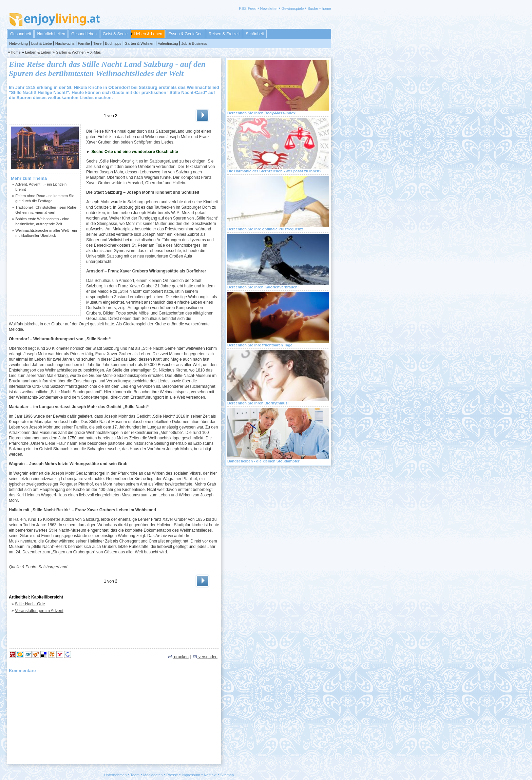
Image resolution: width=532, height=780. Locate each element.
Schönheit (255, 34)
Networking (18, 43)
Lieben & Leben (148, 34)
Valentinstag (168, 43)
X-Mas (96, 52)
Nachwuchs (65, 43)
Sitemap (227, 775)
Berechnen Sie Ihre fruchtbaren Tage (260, 345)
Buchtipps (113, 43)
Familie (84, 43)
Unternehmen (116, 775)
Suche (313, 8)
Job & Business (194, 43)
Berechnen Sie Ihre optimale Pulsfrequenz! (265, 229)
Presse (172, 775)
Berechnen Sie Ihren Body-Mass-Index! (262, 113)
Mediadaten (153, 775)
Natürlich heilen (51, 34)
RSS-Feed (248, 8)
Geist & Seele (115, 34)
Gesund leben (84, 34)
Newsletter (269, 8)
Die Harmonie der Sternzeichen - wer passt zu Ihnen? (274, 171)
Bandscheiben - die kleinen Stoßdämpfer (263, 461)
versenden (205, 657)
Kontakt (210, 775)
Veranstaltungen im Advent (39, 611)
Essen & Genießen (185, 34)
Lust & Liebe (42, 43)
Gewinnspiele (292, 8)
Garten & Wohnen (139, 43)
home (326, 8)
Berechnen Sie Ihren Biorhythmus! (258, 403)
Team (135, 775)
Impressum (191, 775)
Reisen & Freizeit (224, 34)
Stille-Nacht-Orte (30, 604)
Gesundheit (21, 34)
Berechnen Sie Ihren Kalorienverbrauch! (263, 287)
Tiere (98, 43)
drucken (178, 657)
